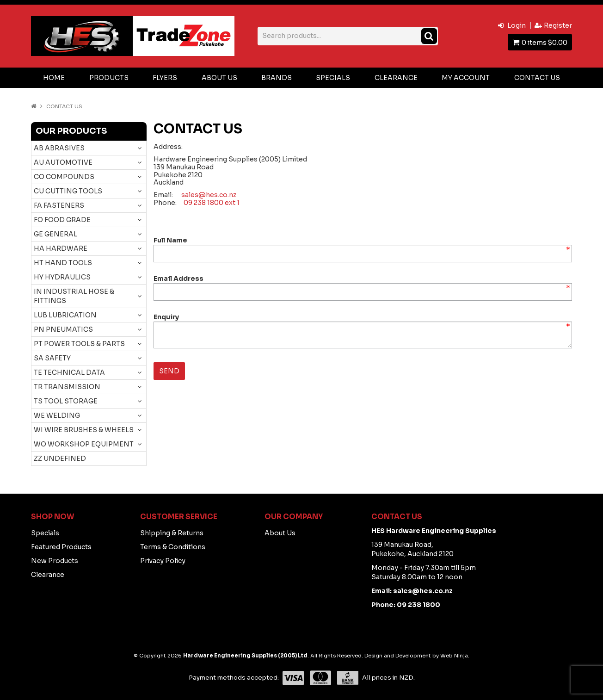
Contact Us (537, 78)
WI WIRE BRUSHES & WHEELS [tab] (84, 430)
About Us (219, 78)
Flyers (165, 78)
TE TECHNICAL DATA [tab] (69, 372)
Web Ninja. (455, 656)
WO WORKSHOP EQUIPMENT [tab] (84, 444)
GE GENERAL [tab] (55, 234)
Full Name (170, 240)
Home (54, 78)
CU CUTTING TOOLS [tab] (68, 191)
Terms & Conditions (173, 547)
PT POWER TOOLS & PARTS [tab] (79, 344)
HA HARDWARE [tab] (61, 248)
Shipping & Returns (172, 533)
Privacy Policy (163, 561)
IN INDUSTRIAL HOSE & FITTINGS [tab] (74, 296)
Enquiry (166, 317)
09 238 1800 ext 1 (212, 203)
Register (558, 25)
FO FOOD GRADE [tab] (62, 220)
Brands (277, 78)
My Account (466, 78)
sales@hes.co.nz (209, 195)
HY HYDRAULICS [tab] (62, 277)
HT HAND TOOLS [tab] (63, 263)
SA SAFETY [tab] (52, 358)
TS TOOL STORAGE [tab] (66, 401)
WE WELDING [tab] (57, 415)
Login (517, 25)
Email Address (178, 279)
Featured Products (61, 547)
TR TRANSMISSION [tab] (67, 387)
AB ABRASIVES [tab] (59, 148)
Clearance (396, 78)
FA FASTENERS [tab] (59, 205)
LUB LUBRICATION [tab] (65, 315)
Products (109, 78)
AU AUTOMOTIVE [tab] (63, 162)
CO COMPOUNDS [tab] (64, 177)
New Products (55, 561)
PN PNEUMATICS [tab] (63, 329)
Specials (333, 78)
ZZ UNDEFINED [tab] (60, 458)
